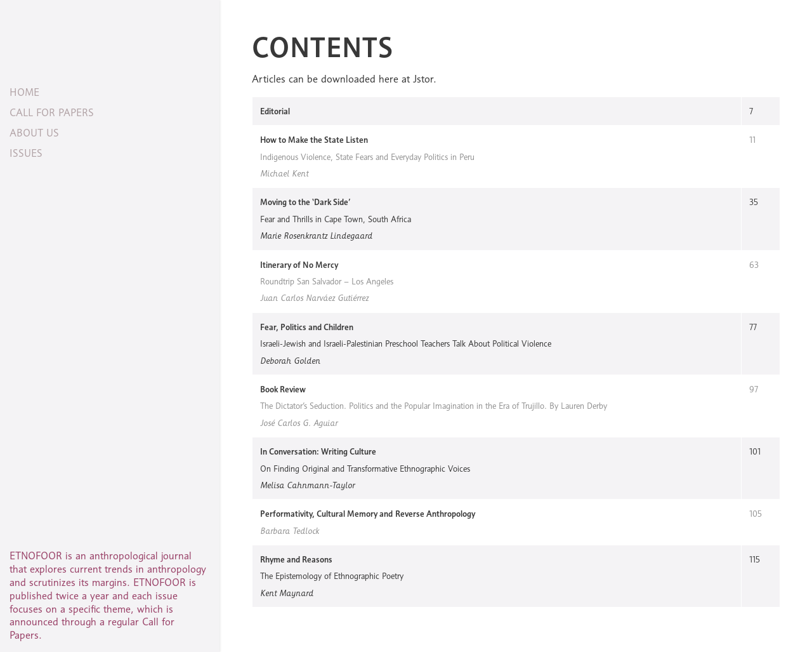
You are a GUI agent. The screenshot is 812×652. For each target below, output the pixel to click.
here (389, 79)
